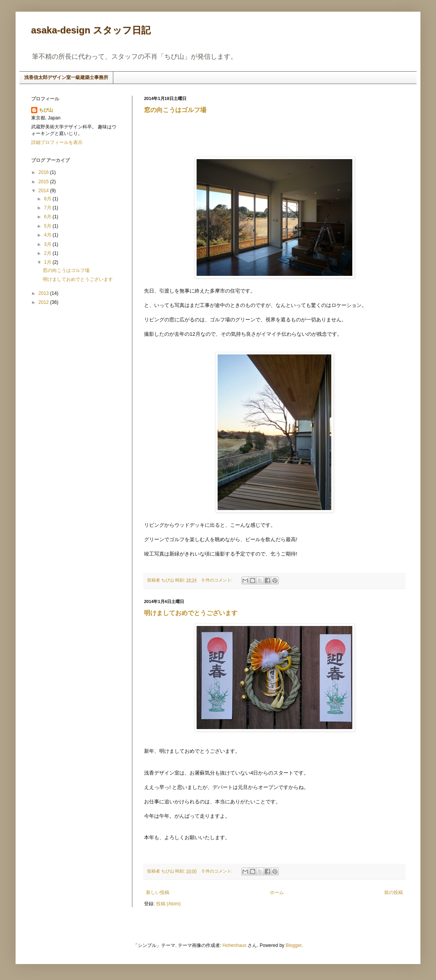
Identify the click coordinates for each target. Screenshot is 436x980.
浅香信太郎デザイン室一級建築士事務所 (66, 77)
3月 (48, 244)
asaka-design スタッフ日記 (91, 30)
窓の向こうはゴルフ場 (175, 110)
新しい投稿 (158, 892)
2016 (44, 172)
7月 (48, 208)
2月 (48, 253)
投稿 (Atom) (168, 904)
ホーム (277, 892)
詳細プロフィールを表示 (57, 142)
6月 (48, 217)
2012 (44, 302)
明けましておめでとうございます (191, 613)
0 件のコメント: (218, 580)
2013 (44, 293)
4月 (48, 235)
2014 (44, 191)
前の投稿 (394, 892)
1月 (48, 262)
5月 (48, 226)
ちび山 (46, 110)
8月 (48, 199)
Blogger (294, 945)
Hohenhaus (235, 945)
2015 (44, 182)
